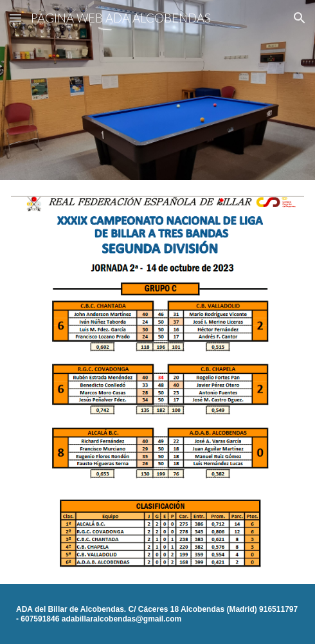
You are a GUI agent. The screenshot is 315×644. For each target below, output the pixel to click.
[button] (15, 18)
